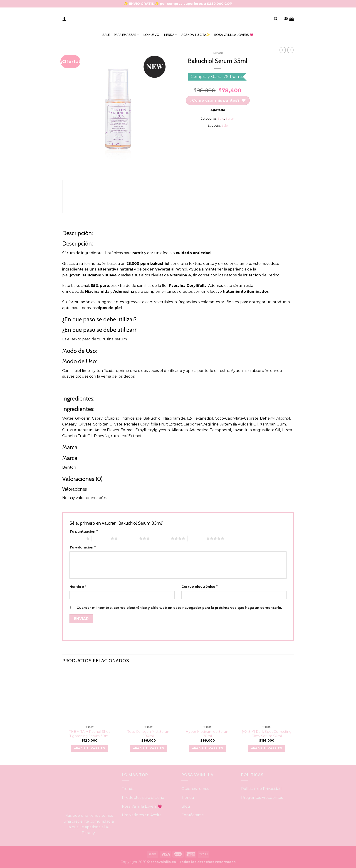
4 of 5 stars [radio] (161, 538)
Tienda (128, 789)
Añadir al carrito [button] (90, 748)
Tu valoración (83, 547)
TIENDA (170, 35)
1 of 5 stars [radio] (77, 538)
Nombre (78, 587)
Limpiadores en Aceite (142, 815)
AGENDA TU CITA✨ (196, 35)
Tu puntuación (84, 531)
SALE (106, 35)
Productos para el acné (143, 798)
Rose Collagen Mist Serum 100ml (149, 734)
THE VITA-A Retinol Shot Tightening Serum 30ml (89, 734)
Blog (186, 806)
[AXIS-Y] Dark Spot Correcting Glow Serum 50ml (267, 734)
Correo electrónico (199, 587)
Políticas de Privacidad (261, 789)
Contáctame (193, 815)
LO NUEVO (151, 35)
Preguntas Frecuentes (262, 798)
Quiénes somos (195, 789)
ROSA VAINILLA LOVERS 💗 (234, 35)
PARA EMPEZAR (127, 35)
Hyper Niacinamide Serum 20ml (208, 734)
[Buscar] (276, 19)
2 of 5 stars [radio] (101, 538)
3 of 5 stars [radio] (130, 538)
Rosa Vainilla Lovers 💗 (142, 806)
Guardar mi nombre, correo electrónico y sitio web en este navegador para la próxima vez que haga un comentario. (179, 608)
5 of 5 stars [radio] (197, 538)
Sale (221, 119)
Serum (218, 53)
